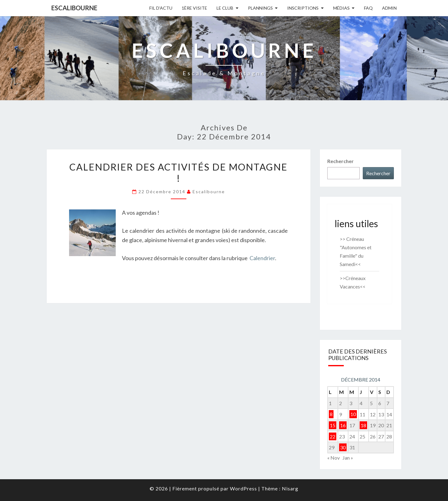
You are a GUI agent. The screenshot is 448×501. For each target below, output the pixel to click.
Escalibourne (74, 8)
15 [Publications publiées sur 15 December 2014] (333, 425)
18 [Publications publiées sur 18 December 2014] (363, 425)
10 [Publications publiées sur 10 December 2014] (353, 414)
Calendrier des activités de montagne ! (178, 172)
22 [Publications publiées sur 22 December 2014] (333, 436)
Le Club (225, 8)
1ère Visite (194, 8)
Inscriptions (303, 8)
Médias (341, 8)
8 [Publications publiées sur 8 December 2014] (331, 414)
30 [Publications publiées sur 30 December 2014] (343, 447)
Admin (389, 8)
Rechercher (341, 161)
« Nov (334, 458)
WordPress (243, 488)
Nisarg (290, 488)
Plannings (260, 8)
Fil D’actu (161, 8)
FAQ (368, 8)
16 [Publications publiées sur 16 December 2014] (343, 425)
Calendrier (262, 258)
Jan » (348, 458)
